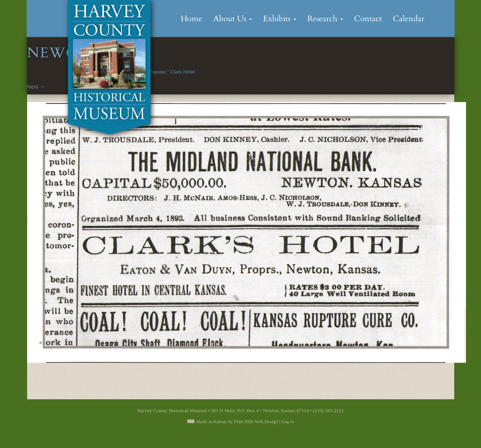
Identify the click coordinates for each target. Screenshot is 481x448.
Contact (368, 19)
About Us (233, 19)
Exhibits (280, 19)
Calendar (409, 19)
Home (191, 19)
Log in (288, 421)
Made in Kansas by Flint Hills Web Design (237, 421)
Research (325, 19)
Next (36, 86)
